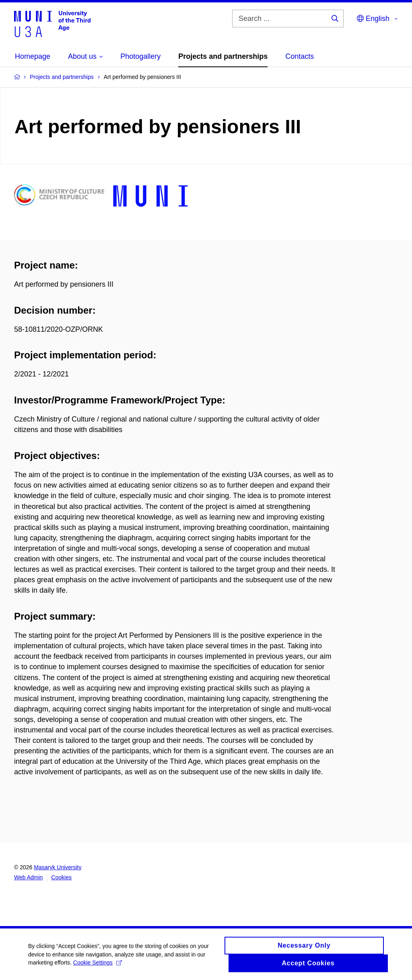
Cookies (61, 877)
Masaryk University (58, 867)
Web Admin (28, 877)
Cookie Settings (98, 966)
